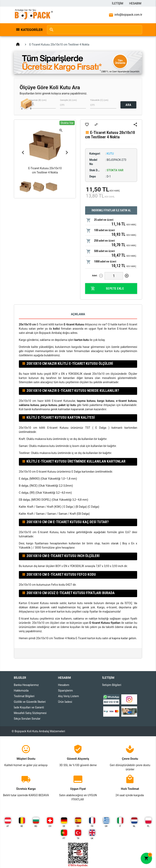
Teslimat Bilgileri (24, 696)
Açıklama (78, 314)
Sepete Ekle (107, 289)
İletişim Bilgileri (112, 685)
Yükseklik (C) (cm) (99, 100)
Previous (23, 152)
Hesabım (135, 3)
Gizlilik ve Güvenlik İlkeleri (30, 702)
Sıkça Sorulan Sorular (27, 719)
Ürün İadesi (65, 702)
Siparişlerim (65, 691)
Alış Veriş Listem (68, 696)
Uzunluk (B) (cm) (38, 100)
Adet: (95, 276)
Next (67, 152)
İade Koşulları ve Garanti (29, 707)
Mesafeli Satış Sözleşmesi (30, 713)
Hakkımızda (21, 691)
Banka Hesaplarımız (26, 685)
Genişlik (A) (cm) (68, 100)
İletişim (118, 3)
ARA (128, 105)
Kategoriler (32, 30)
